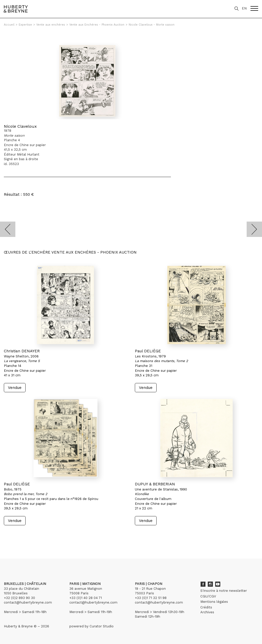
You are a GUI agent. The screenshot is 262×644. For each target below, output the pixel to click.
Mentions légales (214, 602)
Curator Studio (102, 626)
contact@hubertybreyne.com (28, 602)
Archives (207, 612)
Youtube (218, 584)
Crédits (206, 607)
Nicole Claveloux (20, 126)
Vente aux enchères (51, 25)
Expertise (25, 25)
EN (244, 8)
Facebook (203, 584)
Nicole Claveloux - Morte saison (152, 25)
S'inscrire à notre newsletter (224, 591)
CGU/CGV (208, 596)
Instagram (210, 584)
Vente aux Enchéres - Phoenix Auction (97, 25)
